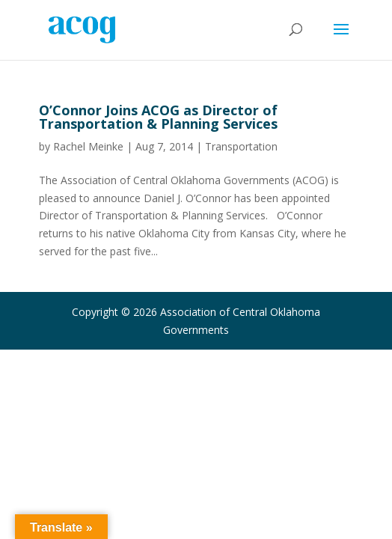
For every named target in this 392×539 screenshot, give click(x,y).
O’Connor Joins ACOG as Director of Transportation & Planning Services (158, 117)
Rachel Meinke (88, 146)
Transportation (241, 146)
